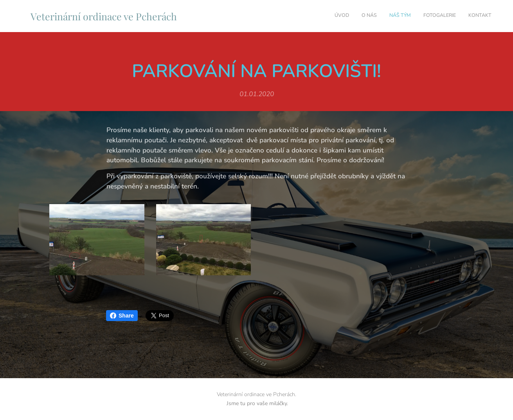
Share (122, 316)
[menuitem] (444, 16)
